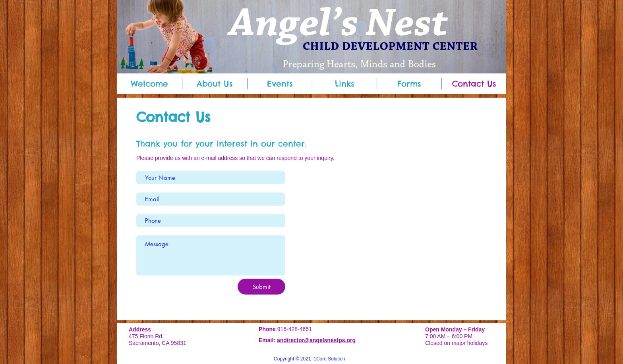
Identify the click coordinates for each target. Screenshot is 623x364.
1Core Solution (329, 359)
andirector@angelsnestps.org (316, 340)
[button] (215, 84)
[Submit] (261, 287)
